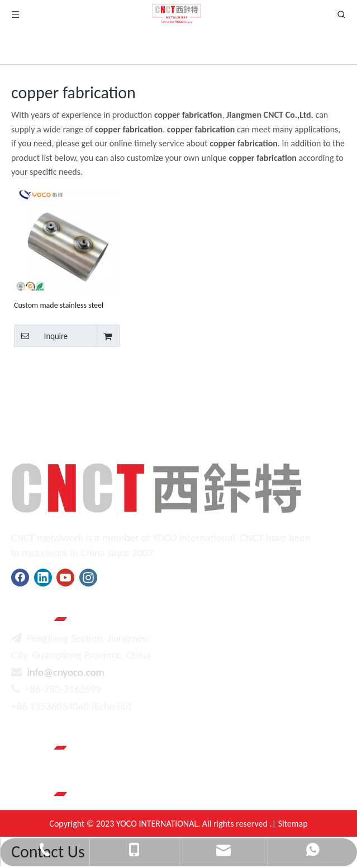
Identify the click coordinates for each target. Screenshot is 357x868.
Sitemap (293, 824)
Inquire (41, 336)
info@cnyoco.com (65, 672)
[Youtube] (65, 578)
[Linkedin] (43, 578)
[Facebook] (20, 578)
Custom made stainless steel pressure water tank (59, 305)
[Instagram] (88, 578)
